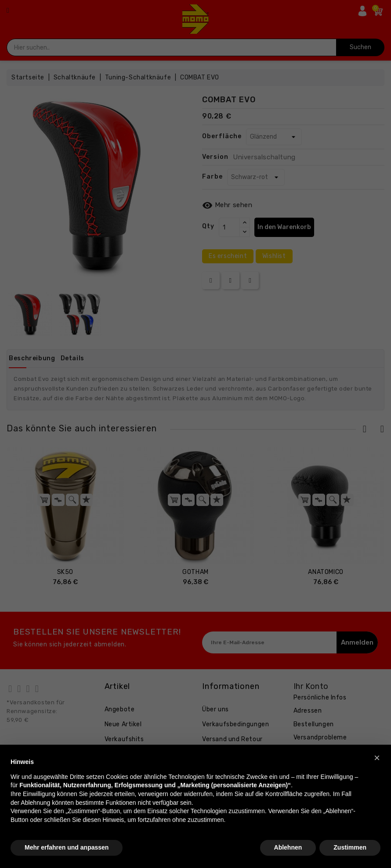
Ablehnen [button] (288, 847)
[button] (377, 758)
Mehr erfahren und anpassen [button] (67, 847)
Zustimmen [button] (350, 847)
